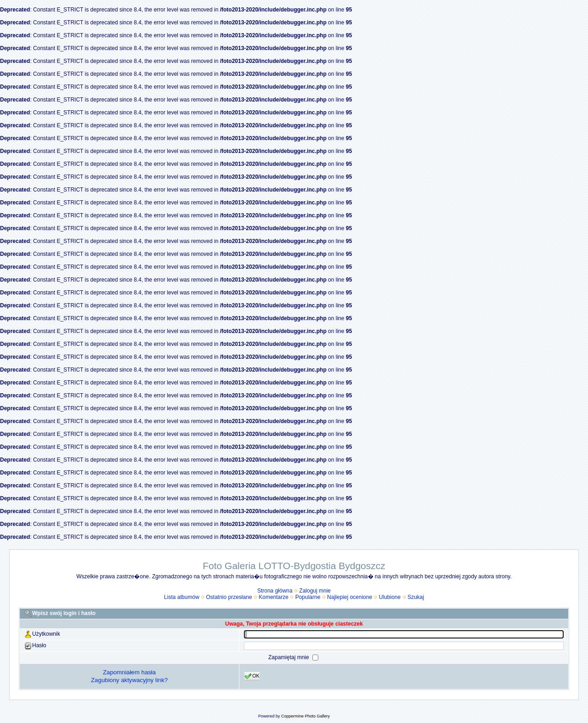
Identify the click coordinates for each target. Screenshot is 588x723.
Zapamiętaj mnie (289, 657)
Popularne (308, 597)
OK (252, 676)
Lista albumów (182, 597)
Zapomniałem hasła (129, 672)
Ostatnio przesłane (229, 597)
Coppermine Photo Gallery (305, 716)
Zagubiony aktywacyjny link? (129, 680)
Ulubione (390, 597)
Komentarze (274, 597)
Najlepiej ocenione (350, 597)
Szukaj (416, 597)
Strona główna (275, 591)
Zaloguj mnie (315, 591)
